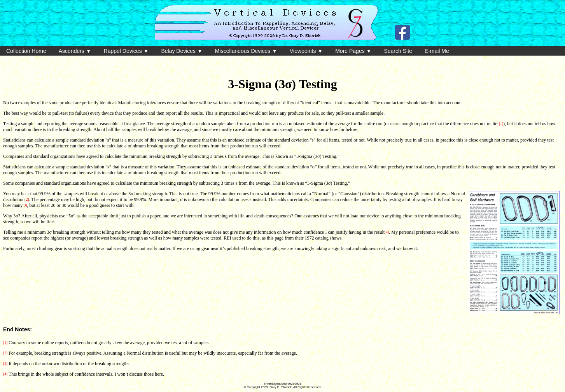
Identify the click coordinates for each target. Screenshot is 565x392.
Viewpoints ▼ (306, 51)
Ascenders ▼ (75, 51)
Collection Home (26, 51)
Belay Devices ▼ (182, 51)
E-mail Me (437, 51)
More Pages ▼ (353, 51)
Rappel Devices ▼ (126, 51)
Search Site (398, 51)
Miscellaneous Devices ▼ (246, 51)
